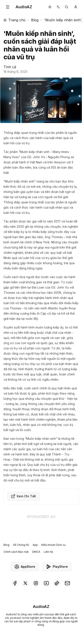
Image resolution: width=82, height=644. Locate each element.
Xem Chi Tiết (23, 496)
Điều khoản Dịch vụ (53, 545)
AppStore (25, 567)
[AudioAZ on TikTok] (57, 583)
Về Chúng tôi (21, 545)
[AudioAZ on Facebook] (15, 583)
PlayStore (57, 567)
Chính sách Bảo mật (16, 552)
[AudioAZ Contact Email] (67, 583)
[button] (8, 7)
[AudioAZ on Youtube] (46, 583)
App (35, 545)
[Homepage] (24, 7)
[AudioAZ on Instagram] (36, 583)
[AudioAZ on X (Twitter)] (25, 583)
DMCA (36, 552)
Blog (35, 20)
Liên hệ (48, 552)
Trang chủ (14, 20)
